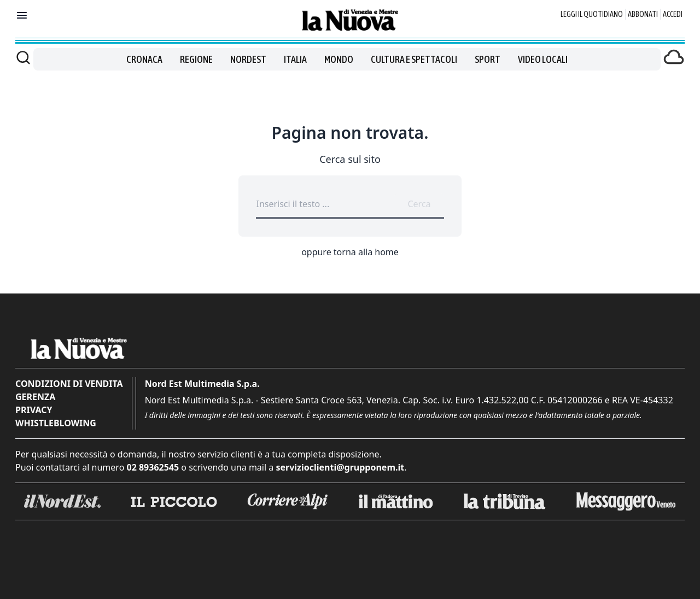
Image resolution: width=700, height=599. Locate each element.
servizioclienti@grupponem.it (340, 467)
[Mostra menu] (22, 15)
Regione (196, 59)
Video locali (543, 59)
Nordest (248, 59)
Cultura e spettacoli (414, 59)
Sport (488, 59)
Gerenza (35, 397)
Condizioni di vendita (69, 384)
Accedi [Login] (673, 14)
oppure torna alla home (350, 252)
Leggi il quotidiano (592, 14)
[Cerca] (23, 57)
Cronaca (144, 59)
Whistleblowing (56, 423)
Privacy (34, 410)
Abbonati (643, 14)
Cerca (419, 204)
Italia (295, 59)
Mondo (339, 59)
